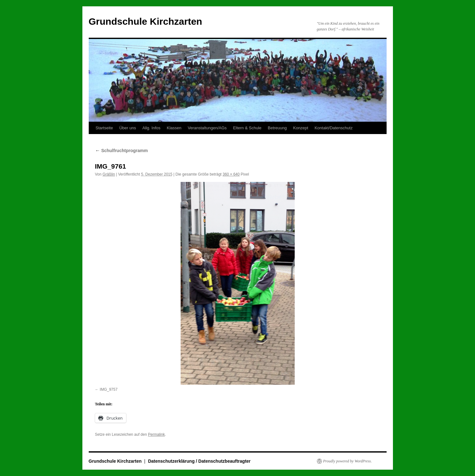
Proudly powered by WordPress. (348, 461)
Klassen (174, 128)
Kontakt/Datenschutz (334, 128)
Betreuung (277, 128)
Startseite (104, 128)
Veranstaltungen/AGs (207, 128)
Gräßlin (109, 174)
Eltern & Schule (247, 128)
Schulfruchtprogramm (122, 151)
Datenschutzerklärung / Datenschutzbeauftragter (199, 461)
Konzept (301, 128)
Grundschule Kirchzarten (145, 21)
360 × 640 (231, 174)
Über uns (128, 128)
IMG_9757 (109, 389)
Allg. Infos (151, 128)
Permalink (156, 434)
